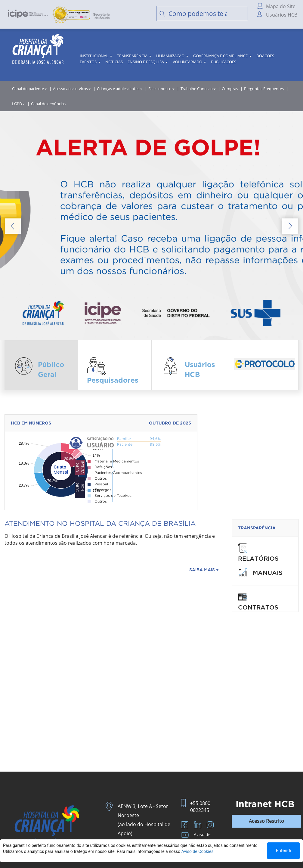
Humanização (172, 56)
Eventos (90, 62)
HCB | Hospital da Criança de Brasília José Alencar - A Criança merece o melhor (38, 51)
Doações (265, 56)
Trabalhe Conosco (198, 89)
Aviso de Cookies (202, 837)
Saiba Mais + (204, 570)
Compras (230, 89)
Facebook (186, 826)
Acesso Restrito (266, 821)
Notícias (114, 62)
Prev (13, 226)
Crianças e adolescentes (120, 89)
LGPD (19, 104)
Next (290, 226)
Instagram (211, 826)
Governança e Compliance (222, 56)
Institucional (96, 56)
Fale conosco (161, 89)
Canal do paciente (29, 89)
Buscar (240, 14)
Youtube (186, 836)
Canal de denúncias (48, 104)
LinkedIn (198, 826)
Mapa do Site (281, 6)
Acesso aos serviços (72, 89)
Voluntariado (189, 62)
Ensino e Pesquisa (148, 62)
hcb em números (31, 423)
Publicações (224, 62)
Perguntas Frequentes (264, 89)
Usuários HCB (282, 15)
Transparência (134, 56)
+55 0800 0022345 (200, 807)
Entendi (283, 851)
